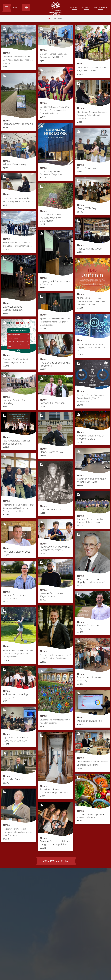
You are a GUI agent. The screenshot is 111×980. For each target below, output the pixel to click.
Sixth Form (101, 8)
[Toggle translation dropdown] (26, 7)
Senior (86, 8)
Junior (74, 8)
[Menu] (11, 8)
